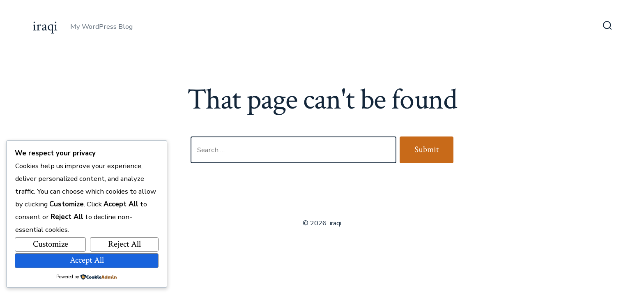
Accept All (87, 260)
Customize (51, 244)
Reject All (124, 244)
